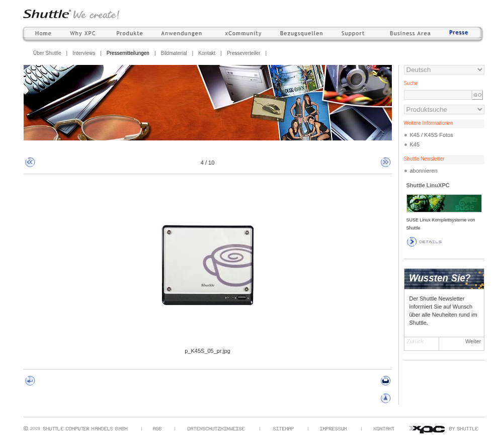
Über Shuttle (47, 53)
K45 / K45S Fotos (432, 135)
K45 (415, 144)
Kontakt (207, 53)
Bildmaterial (174, 53)
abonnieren (424, 171)
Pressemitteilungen (128, 53)
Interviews (84, 53)
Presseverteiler (244, 53)
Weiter (473, 341)
